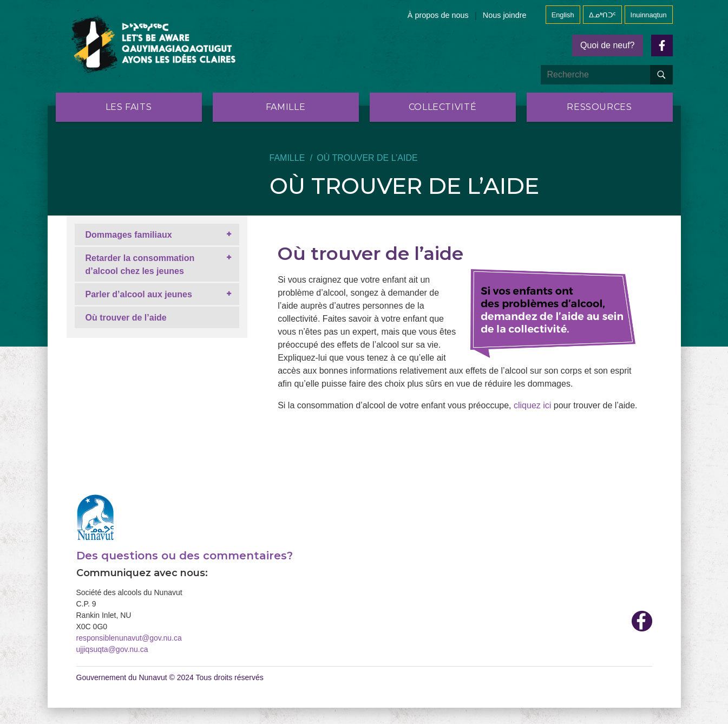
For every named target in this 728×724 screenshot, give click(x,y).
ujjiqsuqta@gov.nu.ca (112, 649)
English (563, 15)
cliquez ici (532, 405)
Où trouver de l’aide (126, 318)
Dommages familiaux (129, 235)
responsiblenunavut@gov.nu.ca (129, 638)
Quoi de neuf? (608, 45)
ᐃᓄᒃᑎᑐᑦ (602, 15)
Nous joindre (505, 15)
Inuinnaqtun (649, 15)
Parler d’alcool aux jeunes (139, 294)
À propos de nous (438, 15)
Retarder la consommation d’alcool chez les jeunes (140, 265)
